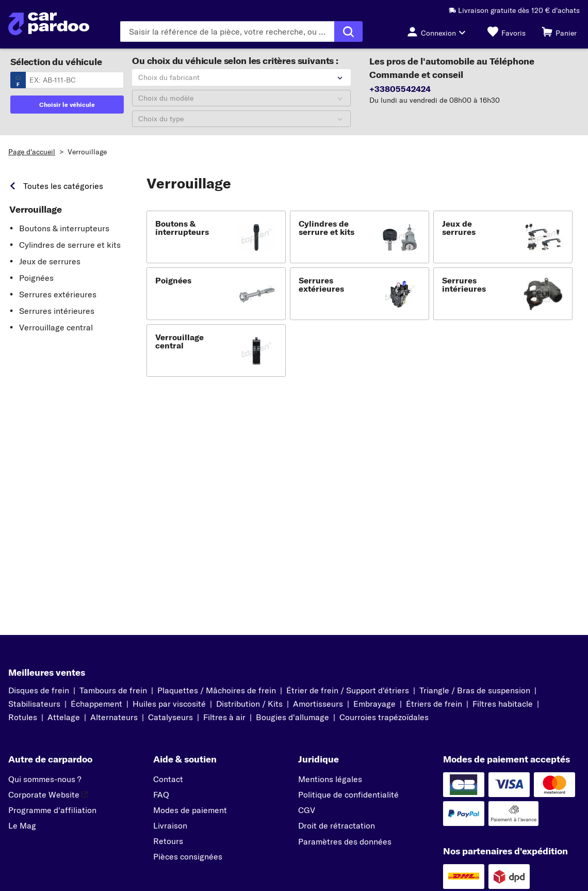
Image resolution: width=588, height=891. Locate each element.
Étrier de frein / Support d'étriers (348, 690)
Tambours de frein (113, 690)
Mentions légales (330, 779)
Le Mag (22, 825)
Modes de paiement (190, 810)
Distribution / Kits (249, 704)
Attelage (64, 717)
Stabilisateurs (34, 704)
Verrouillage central (56, 327)
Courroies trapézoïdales (384, 717)
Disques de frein (39, 690)
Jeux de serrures (50, 261)
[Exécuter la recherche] (348, 31)
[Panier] (559, 31)
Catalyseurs (170, 717)
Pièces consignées (188, 856)
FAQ (161, 794)
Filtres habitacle (503, 704)
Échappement (96, 704)
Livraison (170, 825)
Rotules (23, 717)
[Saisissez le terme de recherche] (227, 31)
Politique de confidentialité (348, 794)
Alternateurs (114, 717)
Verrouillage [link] (36, 210)
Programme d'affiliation (52, 810)
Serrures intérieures (57, 311)
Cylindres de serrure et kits (70, 245)
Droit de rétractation (337, 825)
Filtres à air (224, 717)
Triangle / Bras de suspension (475, 690)
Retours (168, 841)
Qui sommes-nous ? (45, 779)
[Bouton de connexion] (439, 31)
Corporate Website (48, 794)
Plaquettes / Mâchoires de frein (217, 690)
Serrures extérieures (58, 294)
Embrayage (374, 704)
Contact (168, 779)
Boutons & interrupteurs (64, 228)
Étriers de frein (434, 704)
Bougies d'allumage (292, 717)
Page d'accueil (32, 152)
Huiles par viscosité (169, 704)
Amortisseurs (318, 704)
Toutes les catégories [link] (63, 186)
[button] (216, 237)
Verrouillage (87, 152)
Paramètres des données (345, 841)
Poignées (36, 278)
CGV (307, 810)
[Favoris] (507, 31)
